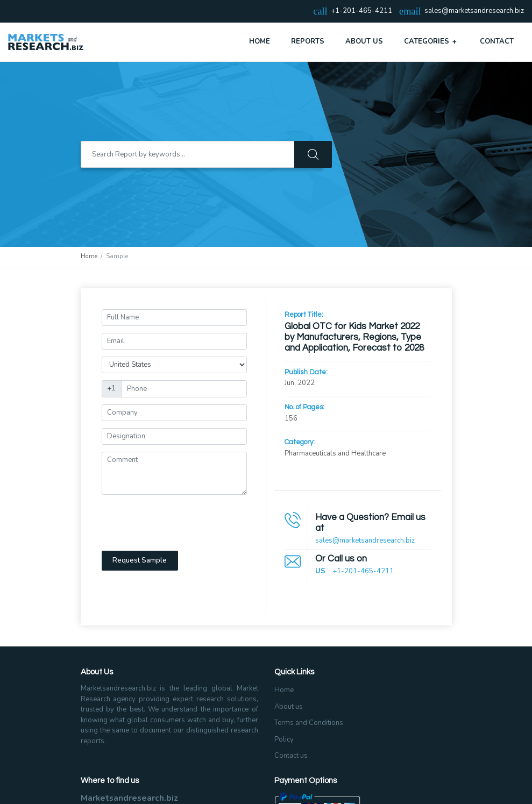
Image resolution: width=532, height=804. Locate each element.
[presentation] (183, 523)
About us (289, 707)
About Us (364, 41)
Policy (284, 739)
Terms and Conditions (309, 723)
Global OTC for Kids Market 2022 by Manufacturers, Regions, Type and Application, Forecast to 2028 (354, 337)
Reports (308, 41)
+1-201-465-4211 (363, 571)
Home (260, 41)
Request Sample (140, 560)
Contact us (291, 756)
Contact (497, 41)
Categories (431, 41)
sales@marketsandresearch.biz (474, 11)
